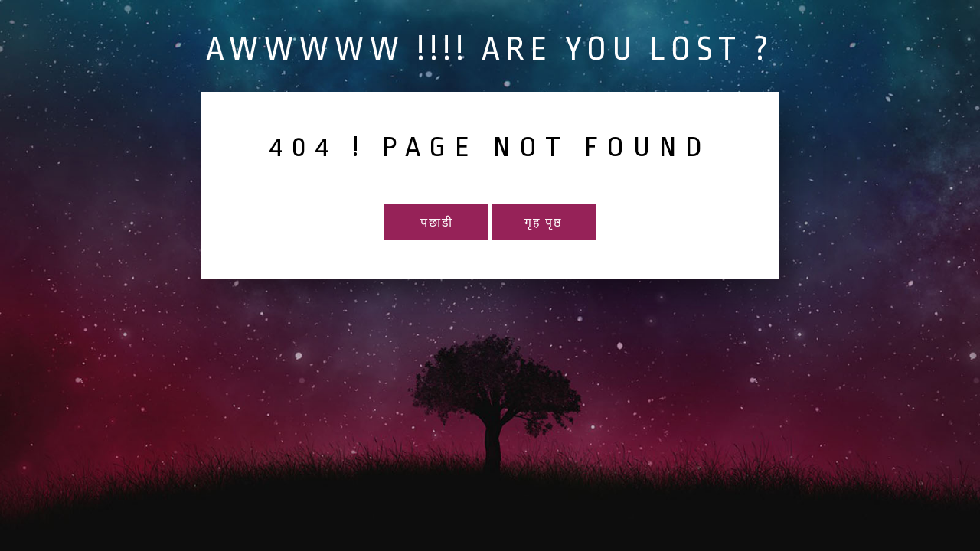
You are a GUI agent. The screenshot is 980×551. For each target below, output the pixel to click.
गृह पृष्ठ (543, 223)
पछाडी (437, 223)
